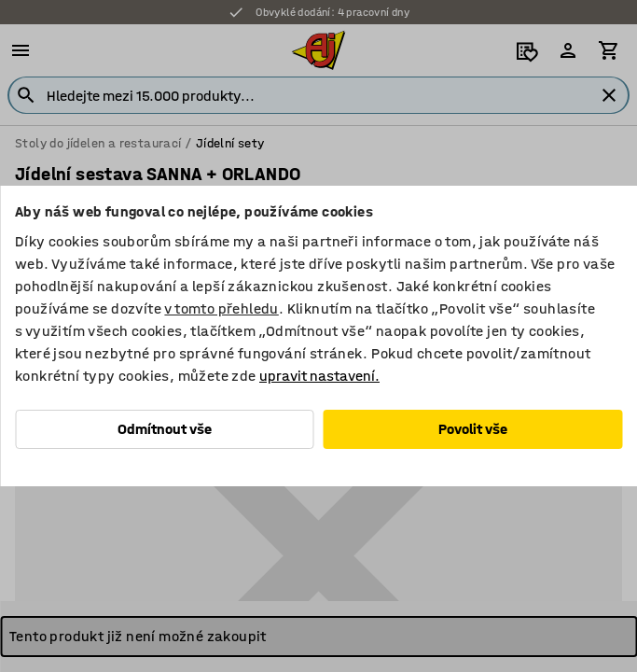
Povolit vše (473, 429)
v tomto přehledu (221, 308)
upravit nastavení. (319, 376)
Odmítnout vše (165, 429)
